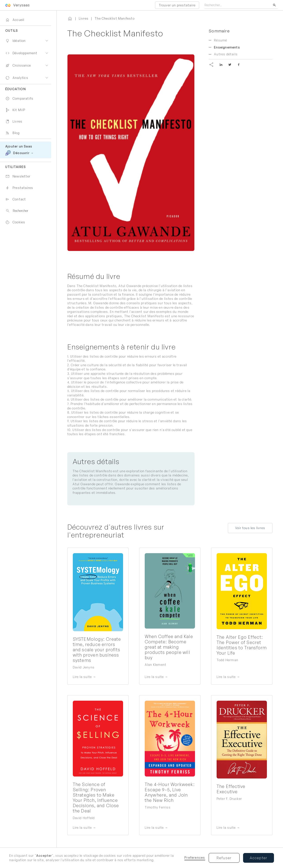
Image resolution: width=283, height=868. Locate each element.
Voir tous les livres (250, 528)
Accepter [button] (259, 858)
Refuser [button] (224, 858)
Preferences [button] (195, 858)
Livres (84, 18)
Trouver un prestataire (177, 5)
